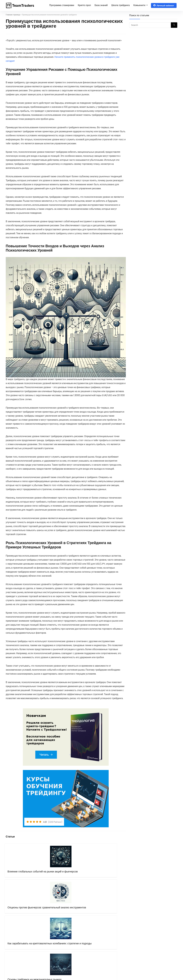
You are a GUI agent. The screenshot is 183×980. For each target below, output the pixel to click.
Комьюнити (139, 5)
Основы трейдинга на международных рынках (111, 876)
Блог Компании (61, 944)
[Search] (174, 25)
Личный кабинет (164, 6)
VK (137, 932)
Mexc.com (100, 940)
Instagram (142, 936)
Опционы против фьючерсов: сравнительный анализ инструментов (49, 877)
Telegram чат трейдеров (149, 916)
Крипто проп (84, 5)
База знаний (101, 5)
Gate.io (98, 936)
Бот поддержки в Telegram (67, 940)
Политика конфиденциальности (70, 936)
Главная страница (13, 15)
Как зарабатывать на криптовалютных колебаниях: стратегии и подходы (80, 879)
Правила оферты (62, 932)
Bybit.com (100, 920)
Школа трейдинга (121, 5)
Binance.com (102, 932)
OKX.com (100, 924)
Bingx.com (100, 928)
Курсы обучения (61, 920)
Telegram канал (145, 924)
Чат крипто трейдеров (147, 920)
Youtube (140, 928)
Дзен (138, 940)
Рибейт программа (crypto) (110, 916)
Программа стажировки (62, 5)
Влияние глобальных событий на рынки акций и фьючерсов (19, 877)
